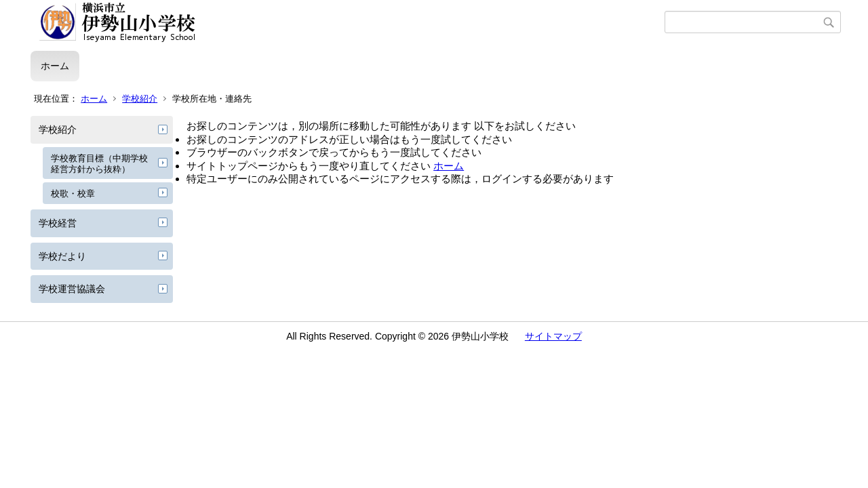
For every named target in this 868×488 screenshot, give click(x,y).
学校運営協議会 (72, 289)
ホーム (55, 66)
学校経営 (58, 223)
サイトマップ (553, 336)
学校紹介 (140, 99)
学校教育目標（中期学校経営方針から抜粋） (99, 164)
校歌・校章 (73, 194)
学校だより (62, 256)
